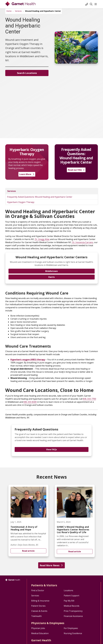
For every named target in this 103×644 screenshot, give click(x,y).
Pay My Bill (69, 601)
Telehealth (36, 616)
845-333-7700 (89, 399)
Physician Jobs (38, 628)
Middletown (51, 271)
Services (12, 191)
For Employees (71, 628)
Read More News (51, 565)
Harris (51, 277)
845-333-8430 (30, 402)
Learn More (27, 174)
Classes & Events (39, 611)
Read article (28, 521)
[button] (96, 4)
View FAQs (51, 449)
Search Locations (27, 73)
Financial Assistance (73, 616)
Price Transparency (73, 611)
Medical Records (72, 606)
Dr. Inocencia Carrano (83, 242)
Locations (68, 590)
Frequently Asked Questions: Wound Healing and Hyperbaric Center (40, 197)
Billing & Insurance (40, 601)
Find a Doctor (38, 590)
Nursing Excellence (73, 633)
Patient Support (71, 596)
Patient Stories (38, 606)
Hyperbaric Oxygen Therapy (21, 202)
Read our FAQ (76, 170)
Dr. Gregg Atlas (42, 239)
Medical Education (40, 633)
